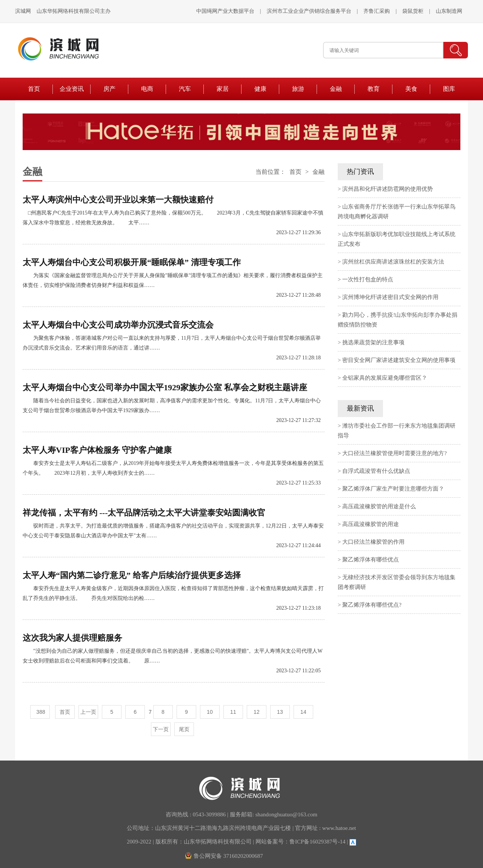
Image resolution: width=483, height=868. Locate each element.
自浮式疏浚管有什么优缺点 (376, 471)
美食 (411, 89)
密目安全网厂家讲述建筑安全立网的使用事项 (399, 360)
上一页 (88, 712)
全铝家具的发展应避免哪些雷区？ (385, 378)
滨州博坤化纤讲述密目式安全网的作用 (390, 297)
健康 (260, 89)
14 (303, 712)
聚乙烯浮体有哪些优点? (372, 605)
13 (280, 712)
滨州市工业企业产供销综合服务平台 (309, 11)
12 (257, 712)
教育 (374, 89)
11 (233, 712)
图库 (449, 89)
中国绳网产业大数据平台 (225, 11)
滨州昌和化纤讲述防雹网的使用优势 (388, 189)
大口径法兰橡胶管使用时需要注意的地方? (395, 453)
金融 (336, 89)
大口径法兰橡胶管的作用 (373, 542)
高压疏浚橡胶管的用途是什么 (379, 506)
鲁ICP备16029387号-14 (317, 842)
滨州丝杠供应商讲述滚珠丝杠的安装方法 (393, 262)
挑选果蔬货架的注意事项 (373, 342)
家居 (223, 89)
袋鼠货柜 (413, 11)
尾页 (184, 729)
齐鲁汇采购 (377, 11)
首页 (34, 89)
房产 (109, 89)
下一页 (161, 729)
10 (210, 712)
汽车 (185, 89)
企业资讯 (72, 89)
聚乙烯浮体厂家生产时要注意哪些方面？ (393, 489)
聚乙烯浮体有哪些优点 (371, 560)
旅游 (298, 89)
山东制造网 (449, 11)
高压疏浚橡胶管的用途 (371, 524)
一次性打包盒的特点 (368, 279)
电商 (147, 89)
